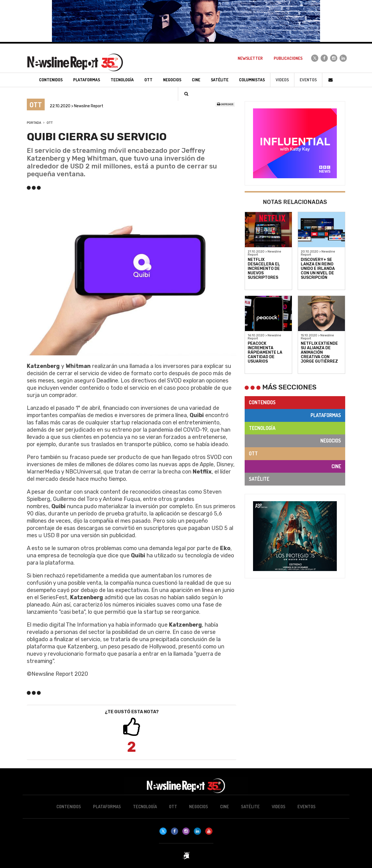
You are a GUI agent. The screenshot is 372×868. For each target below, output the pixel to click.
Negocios (331, 441)
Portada (34, 123)
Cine (336, 466)
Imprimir (225, 104)
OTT (50, 123)
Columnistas (252, 80)
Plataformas (326, 415)
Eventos (308, 80)
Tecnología (262, 428)
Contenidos (262, 402)
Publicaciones (288, 58)
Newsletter (250, 58)
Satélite (259, 479)
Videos (282, 80)
